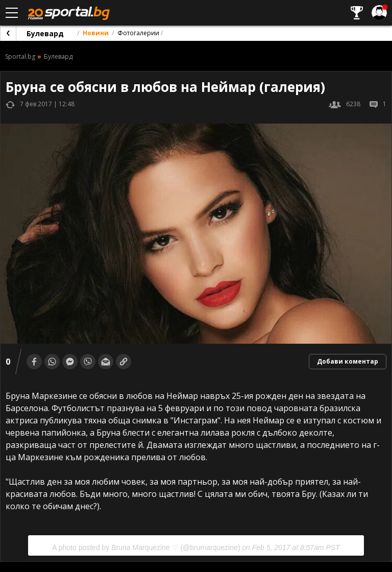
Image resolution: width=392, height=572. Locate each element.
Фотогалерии (138, 33)
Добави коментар (348, 361)
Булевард (45, 33)
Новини (96, 33)
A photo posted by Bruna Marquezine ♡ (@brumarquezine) (146, 547)
